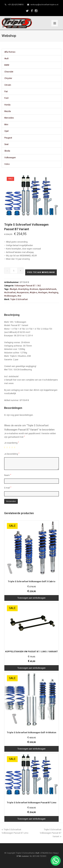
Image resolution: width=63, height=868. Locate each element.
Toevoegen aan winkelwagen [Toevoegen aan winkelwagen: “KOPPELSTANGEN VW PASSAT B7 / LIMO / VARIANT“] (32, 668)
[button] (56, 861)
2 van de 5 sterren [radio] (8, 447)
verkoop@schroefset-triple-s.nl (44, 5)
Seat (6, 144)
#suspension (23, 293)
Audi (6, 59)
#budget (13, 289)
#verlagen (43, 293)
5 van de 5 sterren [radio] (15, 447)
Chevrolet (9, 72)
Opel (6, 131)
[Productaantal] (14, 271)
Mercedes (9, 118)
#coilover (34, 289)
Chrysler (8, 78)
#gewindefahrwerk (48, 289)
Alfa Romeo (10, 52)
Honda (7, 105)
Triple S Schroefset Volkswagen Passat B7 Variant (51, 833)
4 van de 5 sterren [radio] (13, 447)
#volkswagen (10, 296)
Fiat (6, 92)
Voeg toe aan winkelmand (41, 272)
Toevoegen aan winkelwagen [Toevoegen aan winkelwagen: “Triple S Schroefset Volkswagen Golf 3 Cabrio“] (32, 598)
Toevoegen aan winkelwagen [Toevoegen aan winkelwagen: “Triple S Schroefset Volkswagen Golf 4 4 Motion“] (32, 749)
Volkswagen (10, 158)
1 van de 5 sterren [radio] (5, 447)
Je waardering (12, 443)
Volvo (7, 164)
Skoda (7, 151)
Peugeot (8, 138)
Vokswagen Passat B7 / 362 (28, 286)
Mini (6, 125)
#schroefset (10, 293)
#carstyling (23, 289)
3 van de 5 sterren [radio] (10, 447)
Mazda (8, 111)
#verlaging (53, 293)
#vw (19, 296)
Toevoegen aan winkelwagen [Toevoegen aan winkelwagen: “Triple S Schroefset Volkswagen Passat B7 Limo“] (32, 819)
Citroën (8, 85)
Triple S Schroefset (19, 299)
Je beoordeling (12, 454)
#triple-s (33, 293)
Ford (6, 98)
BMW (7, 65)
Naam (8, 475)
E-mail (8, 488)
